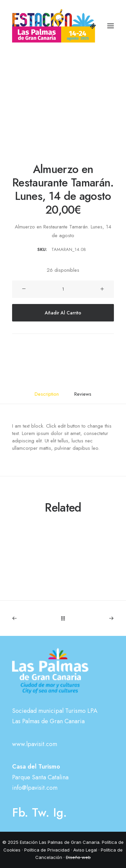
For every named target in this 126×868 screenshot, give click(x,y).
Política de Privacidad (47, 850)
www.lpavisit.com (35, 744)
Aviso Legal (85, 850)
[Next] (94, 618)
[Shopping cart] (90, 26)
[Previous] (32, 618)
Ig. (60, 813)
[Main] (63, 618)
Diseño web (78, 857)
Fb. (20, 813)
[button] (111, 26)
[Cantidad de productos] (63, 289)
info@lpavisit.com (35, 788)
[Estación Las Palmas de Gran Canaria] (54, 26)
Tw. (41, 813)
